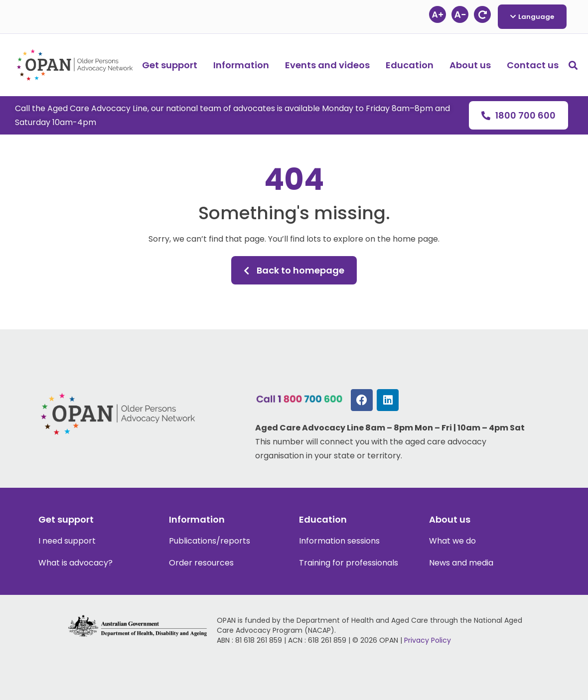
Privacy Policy (428, 640)
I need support (67, 541)
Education (410, 65)
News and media (461, 563)
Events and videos (327, 65)
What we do (452, 541)
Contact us (533, 65)
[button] (573, 65)
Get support (170, 65)
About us (470, 65)
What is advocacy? (75, 563)
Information (241, 65)
